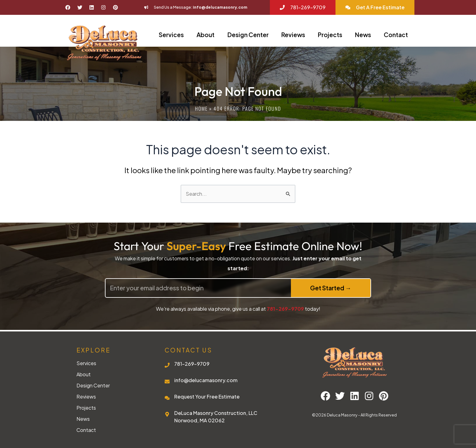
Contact (396, 35)
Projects (330, 35)
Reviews (293, 35)
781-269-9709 (285, 309)
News (363, 35)
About (206, 35)
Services (171, 35)
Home (201, 109)
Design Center (248, 35)
